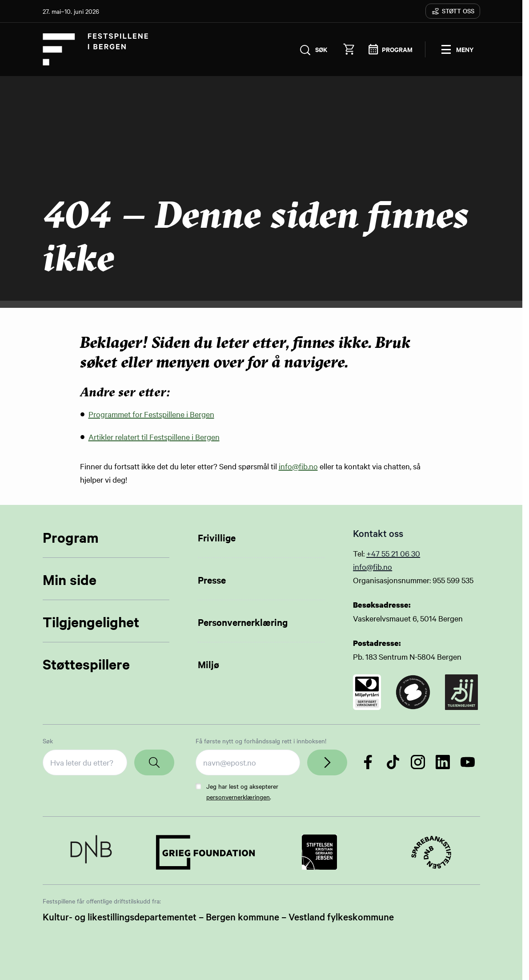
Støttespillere (86, 664)
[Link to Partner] (91, 852)
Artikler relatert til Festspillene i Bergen (154, 437)
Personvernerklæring (243, 622)
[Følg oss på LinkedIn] (443, 762)
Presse (212, 580)
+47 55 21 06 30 (393, 553)
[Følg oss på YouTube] (468, 762)
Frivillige (217, 537)
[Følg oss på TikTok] (393, 762)
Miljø (208, 664)
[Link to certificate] (367, 692)
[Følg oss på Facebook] (368, 762)
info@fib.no (298, 466)
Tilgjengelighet (91, 622)
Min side (70, 579)
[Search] (154, 762)
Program (71, 537)
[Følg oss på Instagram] (418, 762)
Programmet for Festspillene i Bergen (151, 414)
